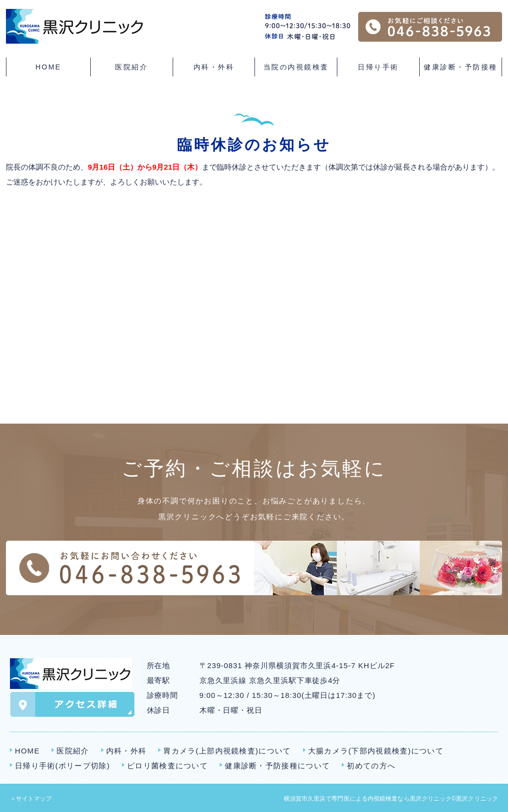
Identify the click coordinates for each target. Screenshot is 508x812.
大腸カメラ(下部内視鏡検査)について (376, 751)
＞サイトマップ (31, 799)
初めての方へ (371, 766)
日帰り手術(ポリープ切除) (63, 766)
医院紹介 (73, 751)
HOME (48, 67)
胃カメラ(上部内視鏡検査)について (227, 751)
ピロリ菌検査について (167, 766)
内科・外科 (127, 751)
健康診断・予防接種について (277, 766)
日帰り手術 (378, 67)
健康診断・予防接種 (461, 67)
